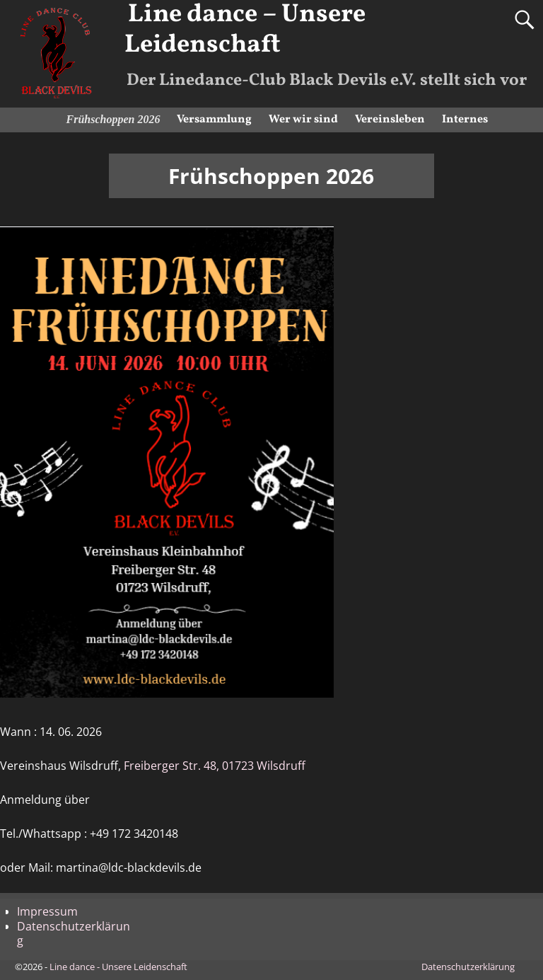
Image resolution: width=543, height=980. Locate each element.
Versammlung (214, 120)
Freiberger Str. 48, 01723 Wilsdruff (215, 766)
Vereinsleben (390, 120)
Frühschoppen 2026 (113, 119)
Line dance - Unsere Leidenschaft (118, 967)
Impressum (47, 911)
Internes (465, 120)
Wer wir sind (303, 120)
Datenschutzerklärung (74, 933)
